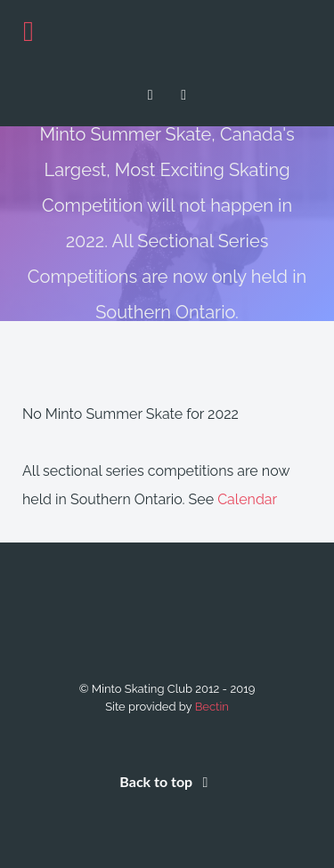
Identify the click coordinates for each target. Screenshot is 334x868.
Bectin (212, 707)
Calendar (247, 499)
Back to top (167, 781)
